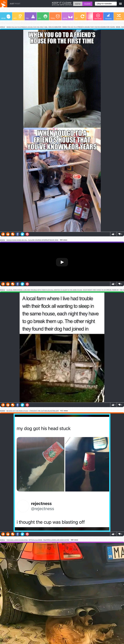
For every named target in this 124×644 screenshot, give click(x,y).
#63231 (2, 240)
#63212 (2, 290)
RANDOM (119, 17)
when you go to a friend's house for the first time (27, 27)
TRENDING (108, 16)
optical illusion (35, 540)
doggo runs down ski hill (17, 240)
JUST (15, 4)
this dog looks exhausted (17, 540)
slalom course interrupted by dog (43, 240)
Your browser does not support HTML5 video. (62, 262)
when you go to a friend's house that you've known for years (89, 27)
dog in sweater (55, 27)
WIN (92, 17)
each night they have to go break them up (101, 290)
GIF (80, 17)
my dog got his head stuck (17, 411)
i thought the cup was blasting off (44, 411)
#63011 (2, 540)
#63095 (2, 411)
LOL (43, 17)
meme (118, 27)
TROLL (55, 17)
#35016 (2, 27)
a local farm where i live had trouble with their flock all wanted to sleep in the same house (44, 290)
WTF (18, 17)
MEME (6, 17)
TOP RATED (98, 17)
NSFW (68, 17)
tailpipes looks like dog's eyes (56, 540)
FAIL (30, 17)
